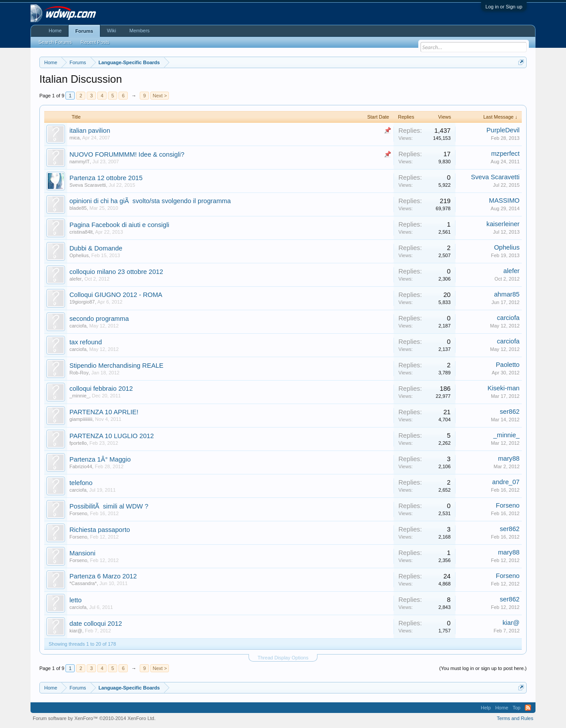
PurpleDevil (503, 130)
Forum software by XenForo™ (94, 718)
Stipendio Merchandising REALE (117, 366)
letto (76, 600)
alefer (76, 279)
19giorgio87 (82, 302)
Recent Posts (95, 42)
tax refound (86, 342)
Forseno (78, 513)
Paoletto (508, 365)
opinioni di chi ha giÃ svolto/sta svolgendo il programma (150, 201)
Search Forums (55, 42)
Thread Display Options (283, 658)
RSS (528, 708)
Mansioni (82, 553)
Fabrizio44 (81, 466)
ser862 (510, 412)
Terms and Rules (515, 718)
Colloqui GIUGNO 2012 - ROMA (116, 295)
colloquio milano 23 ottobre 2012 (116, 272)
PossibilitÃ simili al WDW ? (109, 506)
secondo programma (99, 319)
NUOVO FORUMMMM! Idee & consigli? (127, 154)
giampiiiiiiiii (81, 419)
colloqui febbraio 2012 (101, 389)
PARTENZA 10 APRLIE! (104, 412)
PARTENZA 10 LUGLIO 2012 (112, 436)
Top (516, 708)
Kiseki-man (504, 388)
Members (139, 31)
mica (75, 138)
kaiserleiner (503, 224)
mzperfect (505, 154)
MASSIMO (504, 200)
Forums (84, 31)
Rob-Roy (79, 373)
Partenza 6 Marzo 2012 (103, 576)
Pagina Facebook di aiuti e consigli (119, 225)
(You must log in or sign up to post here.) (483, 668)
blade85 (78, 208)
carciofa (78, 326)
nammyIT (80, 162)
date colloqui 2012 (96, 624)
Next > (160, 96)
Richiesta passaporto (100, 530)
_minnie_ (79, 396)
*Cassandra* (83, 583)
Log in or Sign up (504, 7)
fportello (78, 443)
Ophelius (79, 255)
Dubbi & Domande (96, 248)
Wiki (112, 31)
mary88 (509, 458)
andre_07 (506, 482)
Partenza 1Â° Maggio (100, 459)
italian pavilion (90, 131)
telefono (81, 483)
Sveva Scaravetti (88, 185)
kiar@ (76, 631)
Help (486, 708)
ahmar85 (507, 294)
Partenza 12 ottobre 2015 (106, 178)
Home (55, 31)
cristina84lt (81, 232)
